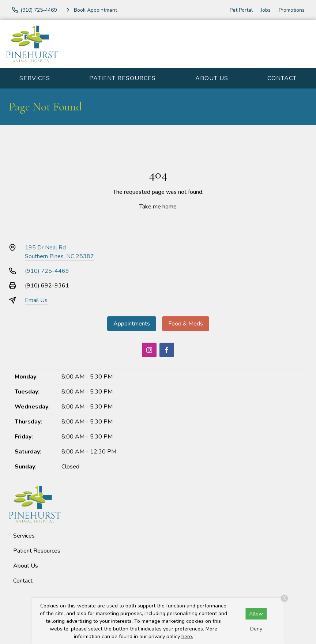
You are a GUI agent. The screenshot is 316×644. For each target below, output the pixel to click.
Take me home (158, 207)
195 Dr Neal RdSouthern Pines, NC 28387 (59, 252)
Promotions (292, 10)
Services (35, 78)
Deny (256, 629)
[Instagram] (149, 350)
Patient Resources (123, 78)
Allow (256, 614)
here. (187, 637)
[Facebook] (167, 350)
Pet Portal (241, 10)
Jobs (266, 10)
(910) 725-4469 (47, 271)
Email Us (36, 300)
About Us (212, 78)
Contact (282, 78)
